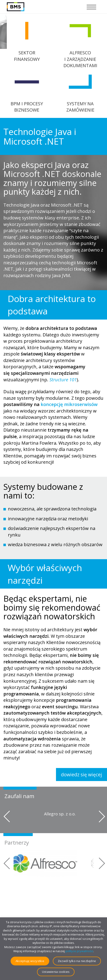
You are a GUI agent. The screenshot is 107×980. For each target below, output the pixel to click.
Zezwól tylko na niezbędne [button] (77, 961)
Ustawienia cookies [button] (56, 972)
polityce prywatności (79, 951)
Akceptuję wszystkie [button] (30, 961)
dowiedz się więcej (81, 775)
